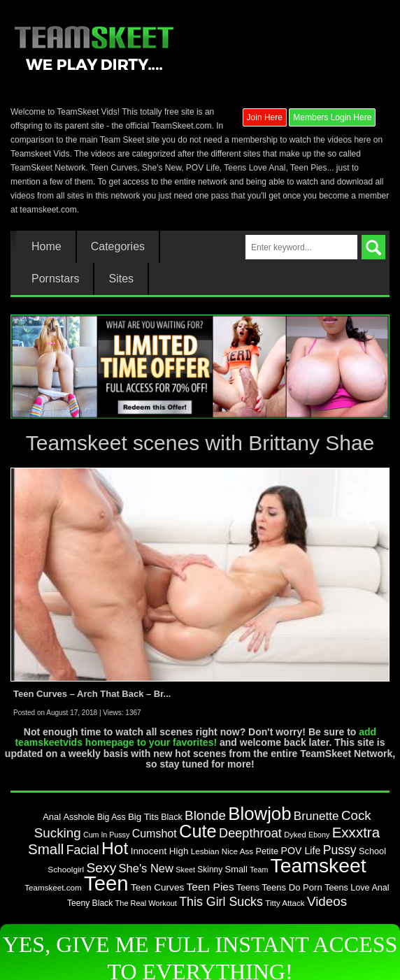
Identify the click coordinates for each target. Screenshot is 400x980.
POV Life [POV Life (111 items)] (300, 851)
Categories (118, 247)
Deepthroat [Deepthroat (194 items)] (250, 833)
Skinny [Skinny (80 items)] (210, 870)
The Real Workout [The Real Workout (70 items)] (146, 903)
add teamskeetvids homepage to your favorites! (195, 737)
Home (47, 247)
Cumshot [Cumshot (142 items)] (155, 833)
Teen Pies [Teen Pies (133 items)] (210, 887)
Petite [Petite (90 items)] (267, 851)
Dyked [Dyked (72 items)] (295, 835)
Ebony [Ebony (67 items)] (319, 835)
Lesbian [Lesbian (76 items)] (205, 851)
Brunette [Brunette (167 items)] (316, 816)
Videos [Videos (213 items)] (327, 901)
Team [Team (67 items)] (259, 870)
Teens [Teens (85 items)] (248, 888)
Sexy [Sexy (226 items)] (101, 868)
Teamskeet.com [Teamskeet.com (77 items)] (53, 887)
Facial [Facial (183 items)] (83, 850)
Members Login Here (332, 117)
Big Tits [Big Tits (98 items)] (143, 817)
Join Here (265, 117)
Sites (121, 279)
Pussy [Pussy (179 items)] (340, 850)
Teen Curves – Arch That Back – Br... (92, 694)
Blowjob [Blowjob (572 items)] (259, 814)
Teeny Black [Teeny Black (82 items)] (90, 903)
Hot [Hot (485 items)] (115, 848)
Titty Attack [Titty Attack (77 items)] (285, 903)
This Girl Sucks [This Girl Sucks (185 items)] (221, 902)
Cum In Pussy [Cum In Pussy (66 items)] (106, 835)
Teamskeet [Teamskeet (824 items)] (319, 865)
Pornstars (55, 279)
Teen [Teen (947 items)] (106, 883)
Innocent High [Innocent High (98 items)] (160, 851)
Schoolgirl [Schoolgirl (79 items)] (66, 870)
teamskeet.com (48, 210)
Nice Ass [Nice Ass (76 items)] (237, 851)
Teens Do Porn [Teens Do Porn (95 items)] (292, 887)
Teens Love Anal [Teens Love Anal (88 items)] (357, 888)
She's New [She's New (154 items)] (146, 868)
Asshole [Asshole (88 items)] (79, 817)
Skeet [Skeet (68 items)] (185, 870)
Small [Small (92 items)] (236, 869)
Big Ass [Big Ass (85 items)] (112, 817)
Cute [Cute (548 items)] (198, 831)
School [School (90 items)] (372, 851)
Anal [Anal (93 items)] (52, 817)
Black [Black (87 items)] (171, 817)
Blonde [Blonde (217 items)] (205, 815)
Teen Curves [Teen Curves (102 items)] (157, 887)
